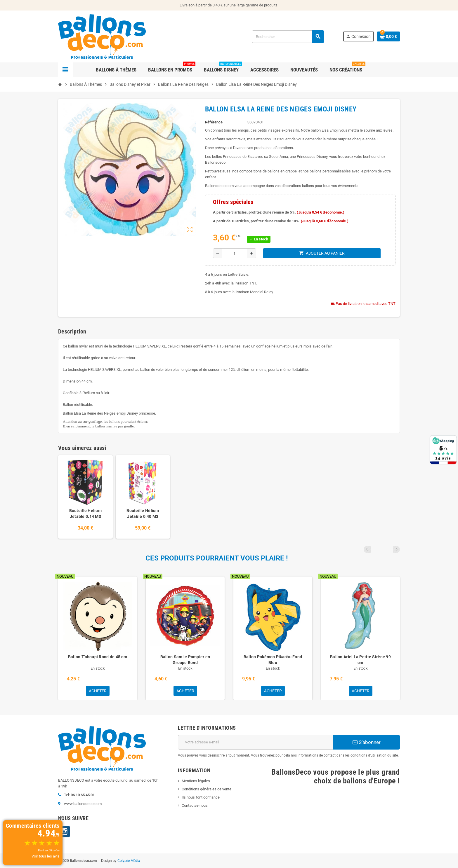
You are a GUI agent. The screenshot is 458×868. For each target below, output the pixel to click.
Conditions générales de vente (207, 789)
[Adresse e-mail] (256, 742)
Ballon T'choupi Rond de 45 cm (98, 657)
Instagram (64, 832)
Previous (388, 549)
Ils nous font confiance (201, 797)
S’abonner (367, 742)
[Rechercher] (288, 37)
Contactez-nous (195, 805)
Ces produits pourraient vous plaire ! (217, 558)
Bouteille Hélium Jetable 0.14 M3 (85, 514)
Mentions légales (196, 781)
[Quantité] (235, 253)
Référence (214, 122)
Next (396, 549)
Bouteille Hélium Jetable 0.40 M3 (143, 514)
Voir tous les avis (46, 856)
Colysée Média (129, 861)
